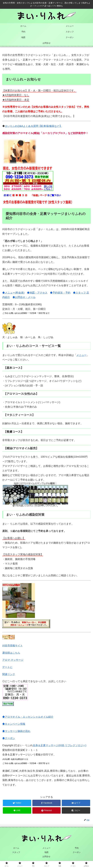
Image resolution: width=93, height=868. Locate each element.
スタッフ (16, 852)
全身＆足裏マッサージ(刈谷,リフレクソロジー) (60, 745)
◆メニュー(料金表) (13, 293)
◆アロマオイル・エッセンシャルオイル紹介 (28, 717)
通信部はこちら (11, 653)
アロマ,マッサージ (13, 660)
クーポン (77, 852)
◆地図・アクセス (37, 293)
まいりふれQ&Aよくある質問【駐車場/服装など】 (33, 126)
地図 (47, 852)
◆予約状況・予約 (60, 293)
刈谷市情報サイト (12, 646)
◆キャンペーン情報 (14, 724)
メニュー (81, 355)
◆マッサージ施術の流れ (16, 731)
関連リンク (9, 674)
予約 (77, 848)
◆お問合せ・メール (24, 297)
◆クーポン (9, 738)
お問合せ (47, 856)
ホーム (16, 848)
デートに (7, 667)
